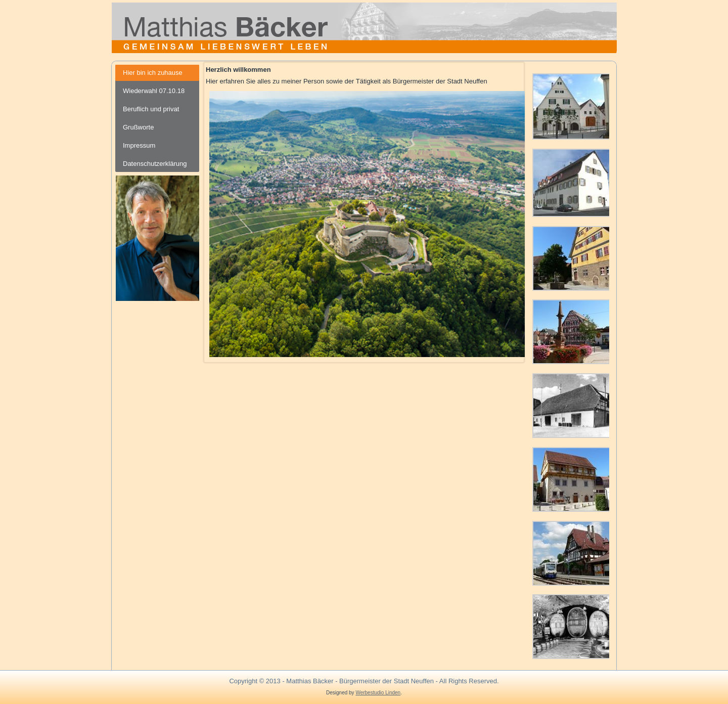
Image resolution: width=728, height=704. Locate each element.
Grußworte (138, 127)
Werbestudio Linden (378, 693)
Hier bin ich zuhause (153, 73)
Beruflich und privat (151, 109)
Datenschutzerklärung (155, 164)
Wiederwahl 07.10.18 (154, 91)
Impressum (139, 145)
